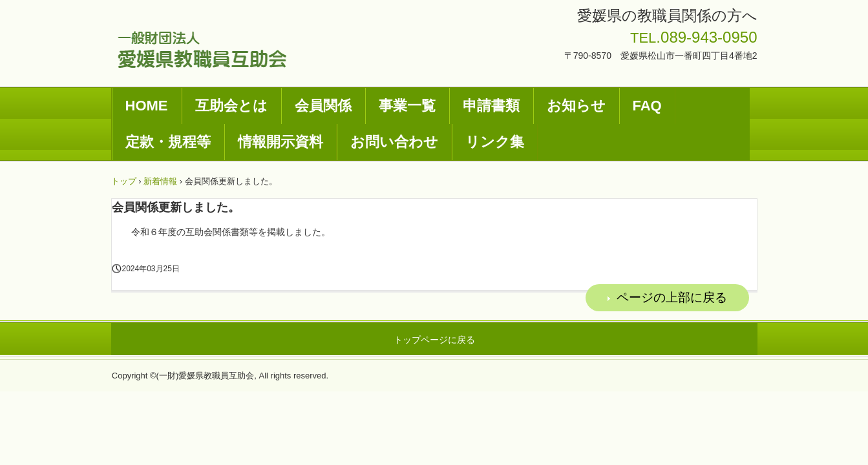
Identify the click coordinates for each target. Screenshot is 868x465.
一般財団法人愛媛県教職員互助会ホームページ (202, 49)
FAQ (647, 106)
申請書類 (491, 106)
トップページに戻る (434, 340)
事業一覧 (407, 106)
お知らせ (576, 106)
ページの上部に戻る (672, 297)
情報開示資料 (281, 142)
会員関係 (323, 106)
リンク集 (495, 142)
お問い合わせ (394, 142)
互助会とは (231, 106)
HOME (147, 106)
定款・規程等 (168, 142)
